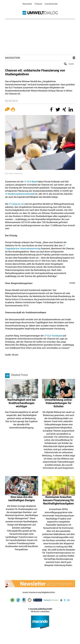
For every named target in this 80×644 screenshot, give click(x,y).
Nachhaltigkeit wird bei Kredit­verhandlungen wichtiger (22, 403)
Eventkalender (51, 4)
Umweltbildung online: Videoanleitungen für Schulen (59, 403)
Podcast (38, 4)
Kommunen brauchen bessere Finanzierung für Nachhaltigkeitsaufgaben (58, 500)
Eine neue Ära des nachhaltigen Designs (22, 499)
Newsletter (27, 4)
